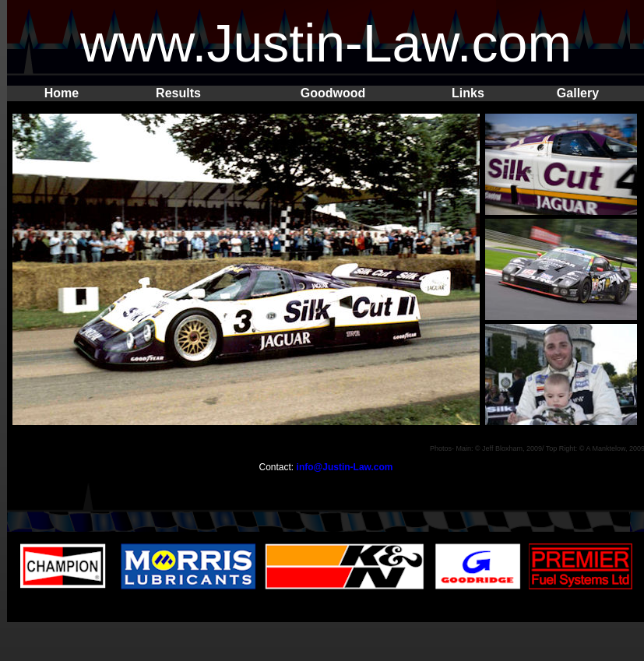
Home (62, 93)
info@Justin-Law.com (345, 467)
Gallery (578, 93)
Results (178, 93)
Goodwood (333, 93)
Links (468, 93)
